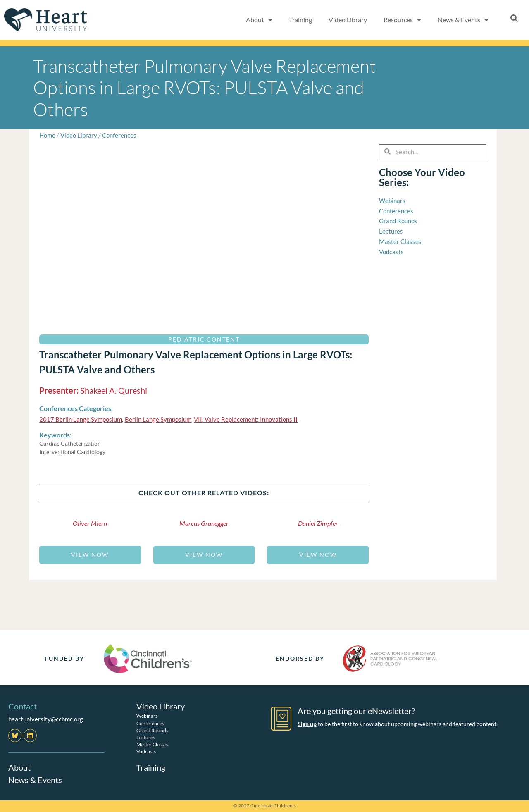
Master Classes (152, 744)
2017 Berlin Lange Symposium (81, 419)
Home (47, 135)
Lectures (146, 737)
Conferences (119, 135)
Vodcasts (146, 751)
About (19, 767)
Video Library (348, 20)
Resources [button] (402, 20)
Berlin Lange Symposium (158, 419)
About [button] (259, 20)
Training (300, 20)
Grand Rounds (152, 730)
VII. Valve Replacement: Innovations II (246, 419)
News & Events (35, 780)
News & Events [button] (463, 20)
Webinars (147, 716)
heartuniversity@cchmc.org (46, 719)
